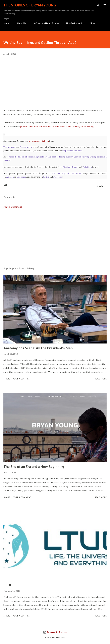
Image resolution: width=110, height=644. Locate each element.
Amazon (10, 177)
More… (93, 23)
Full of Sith (87, 167)
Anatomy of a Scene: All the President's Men (38, 348)
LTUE (8, 585)
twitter (46, 177)
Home (6, 23)
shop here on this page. (72, 151)
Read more (101, 379)
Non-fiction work (74, 23)
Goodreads (21, 177)
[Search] (98, 5)
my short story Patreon (39, 141)
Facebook (58, 177)
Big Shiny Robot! (70, 167)
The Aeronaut (10, 147)
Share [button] (100, 186)
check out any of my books (65, 173)
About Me (21, 23)
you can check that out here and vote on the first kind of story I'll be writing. (57, 126)
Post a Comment (13, 207)
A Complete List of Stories (46, 23)
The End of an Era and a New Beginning (34, 467)
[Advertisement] (55, 238)
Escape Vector (26, 147)
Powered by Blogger (55, 632)
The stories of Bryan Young (30, 5)
